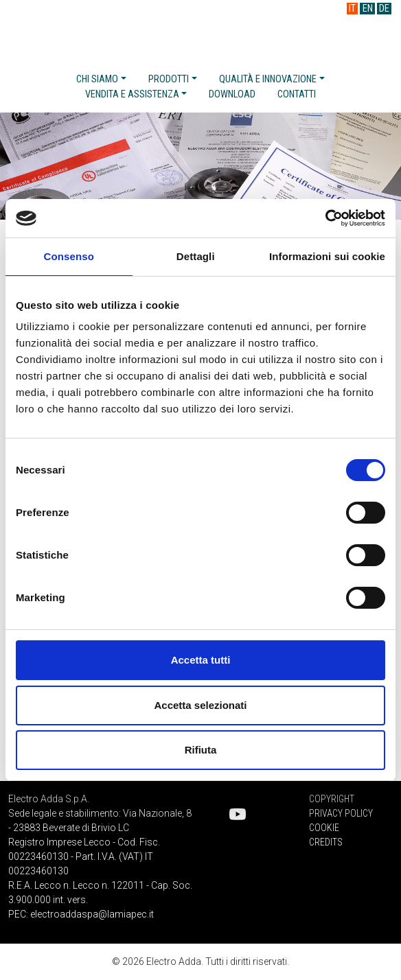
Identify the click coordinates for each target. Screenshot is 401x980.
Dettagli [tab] (196, 256)
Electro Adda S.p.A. (201, 33)
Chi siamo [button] (97, 79)
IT (352, 9)
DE (384, 9)
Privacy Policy (341, 813)
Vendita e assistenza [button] (132, 94)
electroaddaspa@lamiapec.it (92, 914)
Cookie (324, 828)
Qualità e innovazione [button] (268, 79)
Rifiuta (201, 750)
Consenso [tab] (69, 256)
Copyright (332, 799)
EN (368, 9)
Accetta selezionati (200, 705)
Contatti (297, 94)
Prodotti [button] (169, 79)
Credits (326, 842)
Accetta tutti (201, 660)
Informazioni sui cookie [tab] (327, 256)
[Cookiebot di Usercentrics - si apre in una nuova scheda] (325, 218)
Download (232, 94)
